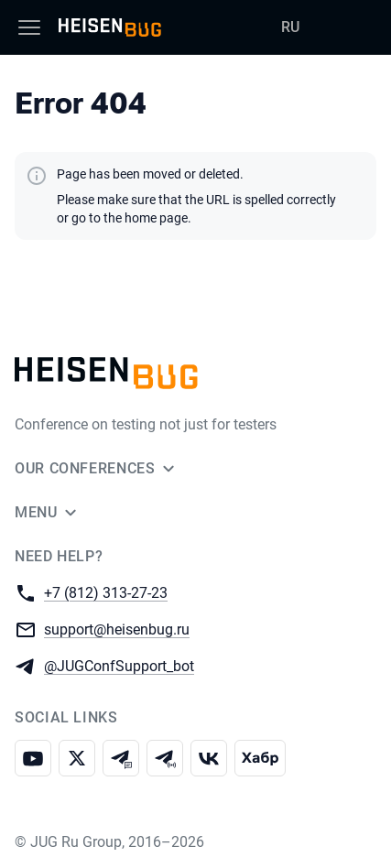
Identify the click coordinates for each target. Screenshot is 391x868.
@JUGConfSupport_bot (119, 665)
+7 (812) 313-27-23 (106, 592)
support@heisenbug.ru (117, 629)
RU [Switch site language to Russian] (290, 27)
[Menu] (29, 27)
